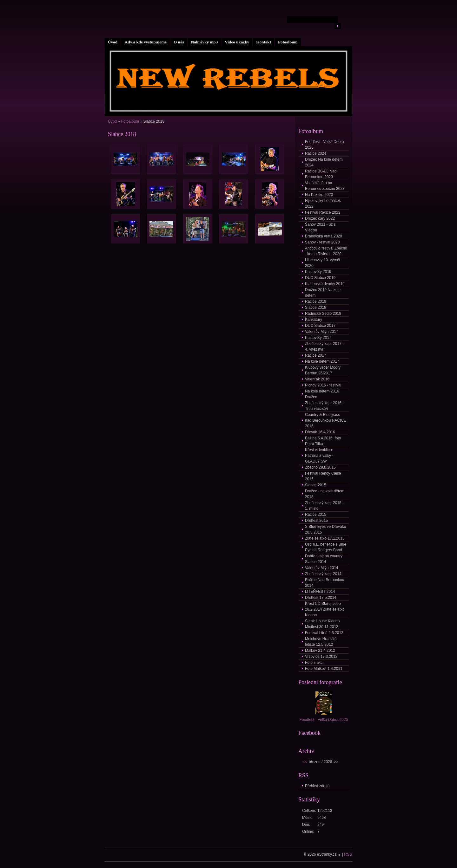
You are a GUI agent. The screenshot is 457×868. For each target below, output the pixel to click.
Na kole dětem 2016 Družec (322, 394)
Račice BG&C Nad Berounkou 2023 (321, 174)
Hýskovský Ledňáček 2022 (323, 204)
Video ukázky (237, 42)
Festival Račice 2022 (323, 212)
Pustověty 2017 (318, 338)
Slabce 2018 (316, 308)
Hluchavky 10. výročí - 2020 (324, 263)
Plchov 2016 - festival (323, 385)
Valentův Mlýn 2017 (322, 332)
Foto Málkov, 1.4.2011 (324, 669)
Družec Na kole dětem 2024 (324, 162)
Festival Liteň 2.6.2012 (324, 633)
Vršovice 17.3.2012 (321, 657)
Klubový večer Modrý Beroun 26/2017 (323, 370)
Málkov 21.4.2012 (320, 651)
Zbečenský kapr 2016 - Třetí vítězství (324, 406)
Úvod (113, 42)
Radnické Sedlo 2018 (323, 314)
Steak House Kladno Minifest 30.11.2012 (322, 624)
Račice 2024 (316, 153)
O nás (179, 42)
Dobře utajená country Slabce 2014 (324, 559)
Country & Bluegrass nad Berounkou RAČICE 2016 (326, 420)
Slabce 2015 (316, 485)
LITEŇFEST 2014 (320, 592)
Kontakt (264, 42)
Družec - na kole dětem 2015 (325, 494)
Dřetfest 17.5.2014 (321, 598)
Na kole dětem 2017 (322, 361)
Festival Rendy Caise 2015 (323, 476)
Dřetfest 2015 (316, 521)
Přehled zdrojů (317, 786)
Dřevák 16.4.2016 (320, 432)
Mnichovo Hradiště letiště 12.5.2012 (321, 642)
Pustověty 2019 (318, 272)
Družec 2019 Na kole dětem (323, 293)
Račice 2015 (316, 515)
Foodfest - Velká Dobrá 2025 (325, 145)
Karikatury (314, 320)
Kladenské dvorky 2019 (325, 284)
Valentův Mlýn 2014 (322, 568)
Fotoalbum (288, 42)
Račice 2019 (316, 301)
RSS (348, 854)
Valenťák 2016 (317, 379)
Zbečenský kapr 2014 (323, 574)
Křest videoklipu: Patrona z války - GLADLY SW (319, 456)
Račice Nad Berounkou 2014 (325, 583)
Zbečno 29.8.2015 (320, 467)
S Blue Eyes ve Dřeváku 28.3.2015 (325, 529)
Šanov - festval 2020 (322, 242)
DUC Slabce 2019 (320, 278)
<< (305, 762)
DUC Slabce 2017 (320, 326)
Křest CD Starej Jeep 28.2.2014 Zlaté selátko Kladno (325, 609)
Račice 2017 (316, 355)
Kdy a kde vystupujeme (146, 42)
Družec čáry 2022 (320, 218)
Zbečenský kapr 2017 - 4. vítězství (324, 347)
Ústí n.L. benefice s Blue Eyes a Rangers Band (326, 547)
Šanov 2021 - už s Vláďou (320, 227)
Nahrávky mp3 (205, 42)
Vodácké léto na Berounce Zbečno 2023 (325, 186)
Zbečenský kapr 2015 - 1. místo (324, 506)
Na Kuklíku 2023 (319, 195)
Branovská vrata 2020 (324, 236)
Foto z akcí (314, 663)
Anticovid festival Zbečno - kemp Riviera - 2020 (326, 251)
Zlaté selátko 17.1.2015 (325, 538)
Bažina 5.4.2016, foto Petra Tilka (323, 441)
